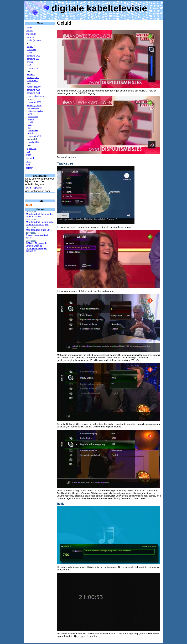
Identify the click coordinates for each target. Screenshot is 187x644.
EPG (30, 114)
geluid (30, 122)
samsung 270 (33, 59)
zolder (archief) (34, 40)
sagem (30, 47)
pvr (29, 128)
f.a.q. (28, 161)
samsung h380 (34, 93)
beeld (30, 125)
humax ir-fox (33, 68)
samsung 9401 (34, 56)
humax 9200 (33, 81)
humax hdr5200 (34, 136)
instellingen (32, 133)
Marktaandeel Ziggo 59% (39, 230)
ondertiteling (33, 117)
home (29, 27)
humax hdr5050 (34, 102)
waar (28, 155)
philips (30, 62)
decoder (30, 37)
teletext (31, 119)
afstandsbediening (35, 111)
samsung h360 (34, 90)
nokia (29, 53)
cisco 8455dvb (33, 142)
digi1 (29, 65)
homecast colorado (36, 96)
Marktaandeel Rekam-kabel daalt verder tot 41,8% (40, 223)
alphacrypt (32, 149)
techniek (30, 158)
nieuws (29, 31)
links (28, 165)
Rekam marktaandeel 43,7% (37, 237)
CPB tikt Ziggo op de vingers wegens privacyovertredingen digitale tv (37, 247)
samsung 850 (33, 78)
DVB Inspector (34, 188)
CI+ (28, 152)
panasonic (32, 50)
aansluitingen (33, 108)
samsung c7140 (34, 105)
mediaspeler (33, 130)
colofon (30, 168)
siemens (31, 74)
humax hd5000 (34, 87)
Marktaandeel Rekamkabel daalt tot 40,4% (40, 215)
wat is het (31, 34)
